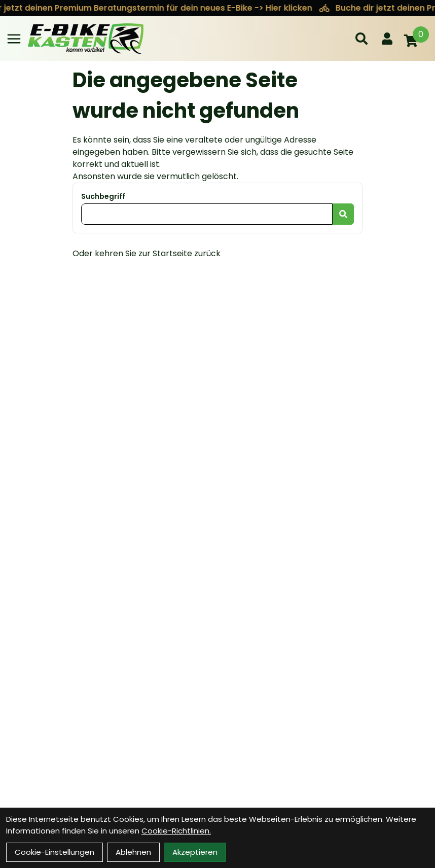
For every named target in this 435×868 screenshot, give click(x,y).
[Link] (14, 39)
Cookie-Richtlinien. (176, 831)
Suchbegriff (103, 196)
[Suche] (361, 39)
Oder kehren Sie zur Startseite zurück (147, 253)
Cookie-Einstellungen (55, 852)
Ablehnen (133, 852)
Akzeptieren (195, 852)
